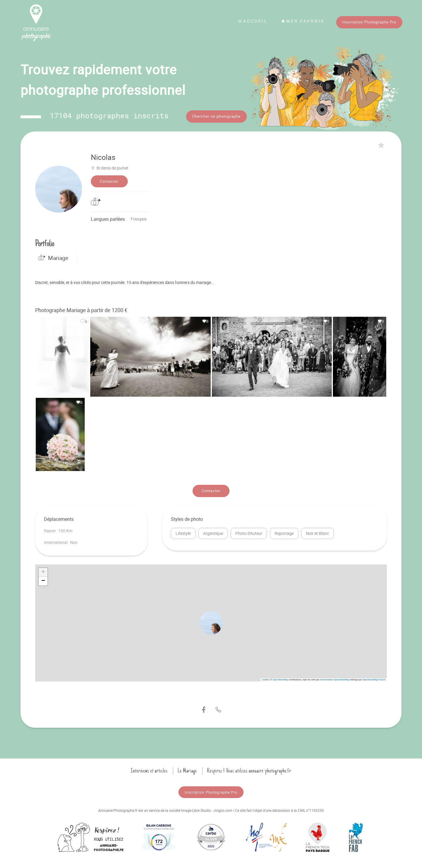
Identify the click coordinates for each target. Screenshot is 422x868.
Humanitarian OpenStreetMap (335, 678)
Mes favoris (303, 21)
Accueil (253, 21)
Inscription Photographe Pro (369, 22)
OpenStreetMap (280, 678)
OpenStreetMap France (374, 678)
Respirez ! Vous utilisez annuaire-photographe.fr (249, 769)
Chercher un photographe (216, 116)
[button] (211, 622)
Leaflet (265, 678)
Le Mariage (187, 769)
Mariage (53, 256)
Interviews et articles (149, 769)
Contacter (109, 180)
